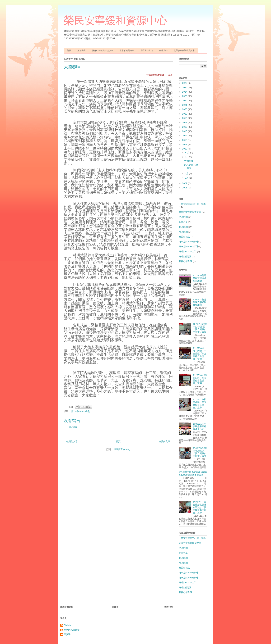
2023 (185, 96)
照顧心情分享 (185, 261)
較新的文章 (72, 441)
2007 (185, 183)
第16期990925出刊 (81, 411)
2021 (185, 105)
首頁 (69, 51)
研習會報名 (184, 237)
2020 (185, 109)
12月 (188, 153)
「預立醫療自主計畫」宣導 (192, 204)
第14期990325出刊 (188, 242)
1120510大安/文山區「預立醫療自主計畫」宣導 (200, 379)
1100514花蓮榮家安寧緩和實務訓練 (200, 302)
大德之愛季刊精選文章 (190, 212)
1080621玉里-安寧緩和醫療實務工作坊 (200, 427)
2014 (185, 136)
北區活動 (183, 227)
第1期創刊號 (185, 257)
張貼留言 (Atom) (122, 449)
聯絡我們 (163, 51)
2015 (185, 131)
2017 (185, 122)
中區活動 (183, 217)
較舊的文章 (164, 441)
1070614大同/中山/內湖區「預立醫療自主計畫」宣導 (200, 328)
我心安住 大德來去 (191, 167)
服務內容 (82, 51)
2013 (185, 140)
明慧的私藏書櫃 (72, 630)
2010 (185, 149)
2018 (185, 118)
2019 (185, 114)
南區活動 (183, 232)
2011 (185, 144)
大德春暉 (189, 161)
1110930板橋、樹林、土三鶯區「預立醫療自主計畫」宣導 (200, 354)
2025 (185, 87)
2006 (185, 188)
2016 (185, 127)
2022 (185, 101)
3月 (187, 178)
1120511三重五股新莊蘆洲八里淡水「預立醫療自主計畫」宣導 (200, 507)
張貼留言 (73, 427)
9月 (187, 157)
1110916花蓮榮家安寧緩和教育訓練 (200, 278)
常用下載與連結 (127, 51)
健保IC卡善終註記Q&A (103, 51)
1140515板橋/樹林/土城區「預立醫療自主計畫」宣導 (200, 452)
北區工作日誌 (147, 51)
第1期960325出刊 (188, 251)
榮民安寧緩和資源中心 (116, 21)
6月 (187, 173)
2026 (185, 83)
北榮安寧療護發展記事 (184, 51)
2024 (185, 92)
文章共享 (183, 222)
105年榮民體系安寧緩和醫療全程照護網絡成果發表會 (193, 474)
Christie (68, 625)
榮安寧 (67, 634)
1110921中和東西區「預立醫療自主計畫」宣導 (200, 403)
